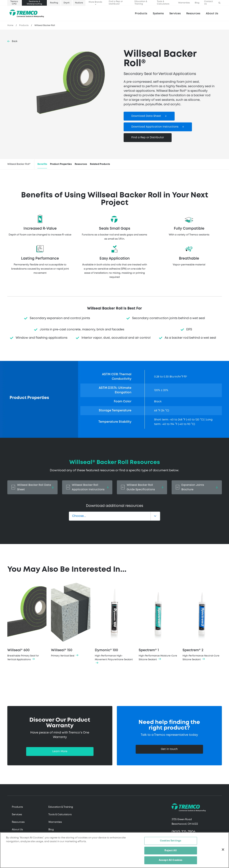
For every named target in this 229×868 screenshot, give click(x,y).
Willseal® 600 (27, 622)
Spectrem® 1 (158, 622)
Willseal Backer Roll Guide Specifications (142, 487)
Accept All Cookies (171, 861)
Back (15, 41)
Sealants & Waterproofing (34, 3)
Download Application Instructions (155, 127)
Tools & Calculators (163, 3)
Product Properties (61, 164)
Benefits (42, 164)
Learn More (60, 751)
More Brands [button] (95, 2)
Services (17, 815)
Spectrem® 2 (202, 622)
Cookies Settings (171, 841)
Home (10, 25)
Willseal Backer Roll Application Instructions (87, 487)
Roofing (54, 3)
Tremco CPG (14, 3)
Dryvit (67, 3)
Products (141, 14)
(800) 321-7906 (184, 832)
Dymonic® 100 (114, 624)
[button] (219, 3)
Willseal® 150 (71, 620)
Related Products (100, 164)
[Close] (223, 850)
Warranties (184, 3)
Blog (197, 3)
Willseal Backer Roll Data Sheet (32, 487)
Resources (193, 14)
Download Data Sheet (146, 116)
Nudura (79, 3)
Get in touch (169, 749)
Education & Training (141, 3)
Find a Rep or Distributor (116, 3)
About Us (212, 14)
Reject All (170, 851)
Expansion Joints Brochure (197, 487)
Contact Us (208, 3)
